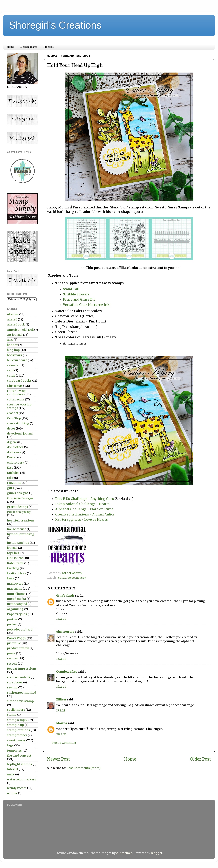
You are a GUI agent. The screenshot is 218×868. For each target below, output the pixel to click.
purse (11, 653)
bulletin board (17, 360)
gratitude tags (17, 507)
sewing (12, 687)
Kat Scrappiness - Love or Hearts (81, 519)
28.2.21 (61, 734)
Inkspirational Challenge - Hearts (82, 504)
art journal (15, 335)
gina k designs (18, 493)
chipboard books (19, 381)
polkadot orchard (20, 630)
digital (12, 442)
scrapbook (15, 682)
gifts (10, 488)
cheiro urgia (65, 632)
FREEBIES (14, 483)
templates (14, 751)
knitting (13, 568)
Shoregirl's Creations (55, 25)
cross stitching (18, 423)
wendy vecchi (17, 788)
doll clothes (15, 447)
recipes (12, 658)
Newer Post (58, 759)
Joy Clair (13, 553)
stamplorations (18, 730)
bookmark (15, 355)
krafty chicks (17, 573)
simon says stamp (20, 701)
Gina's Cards (65, 596)
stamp (12, 715)
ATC (10, 340)
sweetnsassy (77, 578)
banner (12, 345)
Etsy (10, 468)
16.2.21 (61, 687)
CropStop (14, 418)
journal (12, 548)
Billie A (61, 699)
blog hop (13, 350)
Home (10, 47)
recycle (12, 664)
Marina (62, 723)
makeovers (15, 584)
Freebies (48, 47)
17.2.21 (61, 710)
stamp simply (17, 720)
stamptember (17, 735)
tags (10, 745)
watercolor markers (21, 779)
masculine (15, 589)
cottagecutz (16, 399)
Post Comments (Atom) (83, 768)
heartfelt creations (21, 520)
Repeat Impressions (22, 669)
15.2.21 (61, 619)
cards (62, 578)
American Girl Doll (20, 330)
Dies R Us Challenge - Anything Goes (85, 499)
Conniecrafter (66, 672)
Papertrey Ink (17, 614)
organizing (15, 609)
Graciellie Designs (20, 498)
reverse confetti (18, 677)
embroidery (15, 463)
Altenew (13, 314)
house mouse (17, 529)
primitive (14, 643)
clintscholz (124, 853)
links (11, 578)
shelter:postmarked (21, 693)
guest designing (19, 512)
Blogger (156, 853)
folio (10, 478)
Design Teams (29, 47)
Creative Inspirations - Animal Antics (85, 514)
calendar (13, 365)
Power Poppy (17, 638)
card (10, 370)
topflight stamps (19, 764)
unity (11, 774)
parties (12, 619)
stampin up (15, 725)
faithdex (13, 473)
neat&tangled (17, 604)
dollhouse (14, 452)
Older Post (201, 759)
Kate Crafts (15, 563)
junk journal (16, 558)
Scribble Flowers (76, 294)
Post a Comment (64, 743)
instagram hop (18, 543)
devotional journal (20, 433)
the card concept (19, 756)
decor (11, 428)
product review (18, 648)
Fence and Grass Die (80, 299)
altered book (16, 324)
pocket (12, 624)
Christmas (15, 386)
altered (12, 319)
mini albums (16, 594)
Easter (12, 457)
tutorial (12, 769)
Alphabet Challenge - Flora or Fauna (85, 509)
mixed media (16, 599)
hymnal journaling (21, 534)
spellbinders (16, 710)
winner (12, 793)
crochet (13, 413)
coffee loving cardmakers (16, 393)
